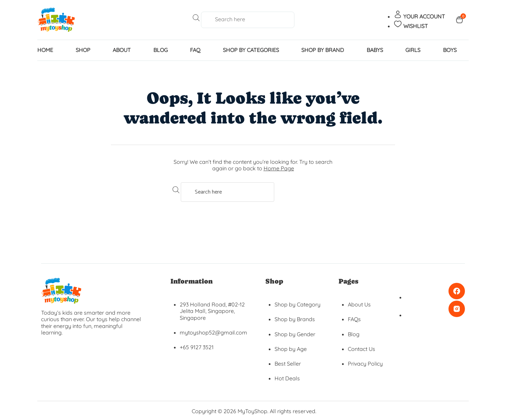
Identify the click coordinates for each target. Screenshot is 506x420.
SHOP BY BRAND (323, 50)
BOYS (450, 50)
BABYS (375, 50)
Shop (83, 50)
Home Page (279, 168)
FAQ (195, 50)
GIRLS (413, 50)
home (45, 50)
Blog (161, 50)
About (122, 50)
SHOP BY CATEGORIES (251, 50)
